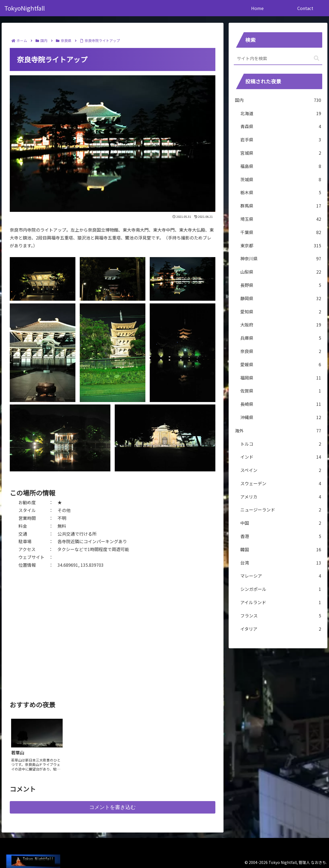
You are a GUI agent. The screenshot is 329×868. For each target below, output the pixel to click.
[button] (317, 58)
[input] (278, 59)
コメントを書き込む (112, 805)
